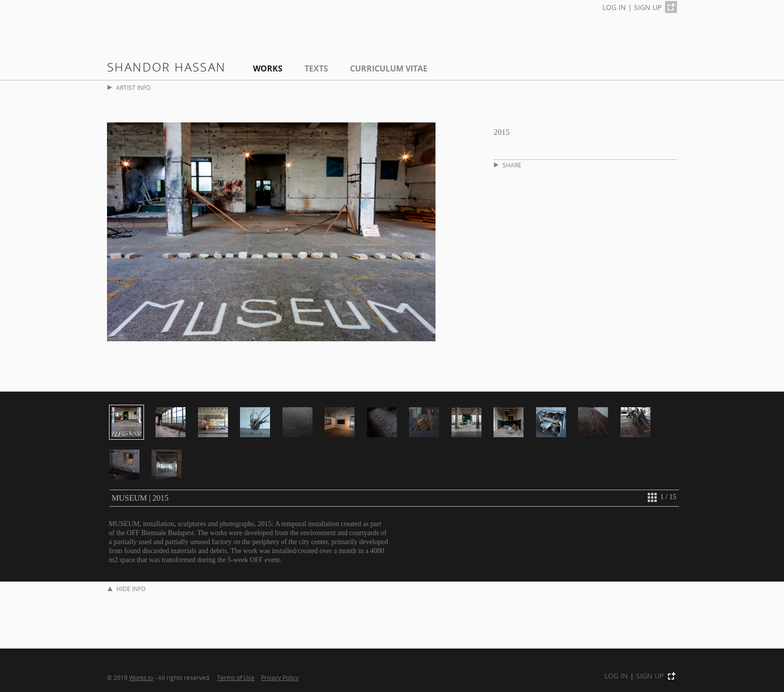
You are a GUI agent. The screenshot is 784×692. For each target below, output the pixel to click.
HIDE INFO (126, 589)
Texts (316, 68)
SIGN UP (648, 7)
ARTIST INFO (129, 88)
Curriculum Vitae (389, 68)
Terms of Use (236, 678)
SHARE (508, 165)
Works (268, 68)
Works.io (141, 678)
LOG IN (614, 7)
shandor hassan (166, 67)
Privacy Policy (280, 678)
